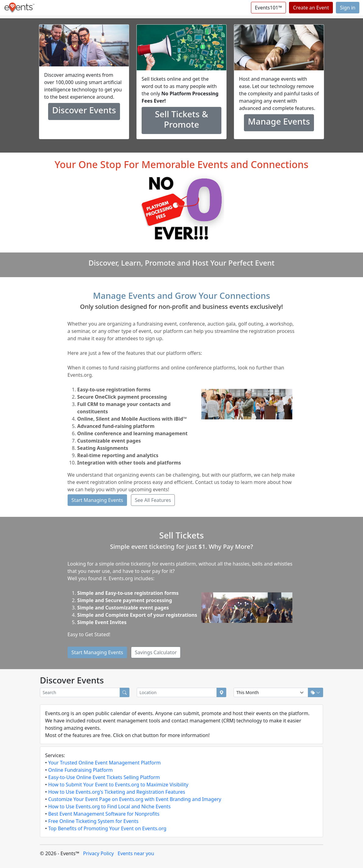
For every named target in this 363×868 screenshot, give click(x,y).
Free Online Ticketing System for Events (93, 821)
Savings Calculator (156, 652)
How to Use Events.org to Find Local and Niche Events (109, 806)
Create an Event (311, 8)
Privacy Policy (99, 853)
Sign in (348, 8)
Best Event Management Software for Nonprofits (104, 814)
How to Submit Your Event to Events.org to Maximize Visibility (118, 785)
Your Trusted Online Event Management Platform (104, 763)
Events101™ (268, 8)
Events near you (136, 853)
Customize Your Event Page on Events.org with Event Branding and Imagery (135, 799)
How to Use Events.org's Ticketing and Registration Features (117, 792)
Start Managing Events (97, 500)
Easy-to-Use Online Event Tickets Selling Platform (104, 777)
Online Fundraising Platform (80, 770)
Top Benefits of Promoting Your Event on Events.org (107, 828)
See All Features (153, 500)
